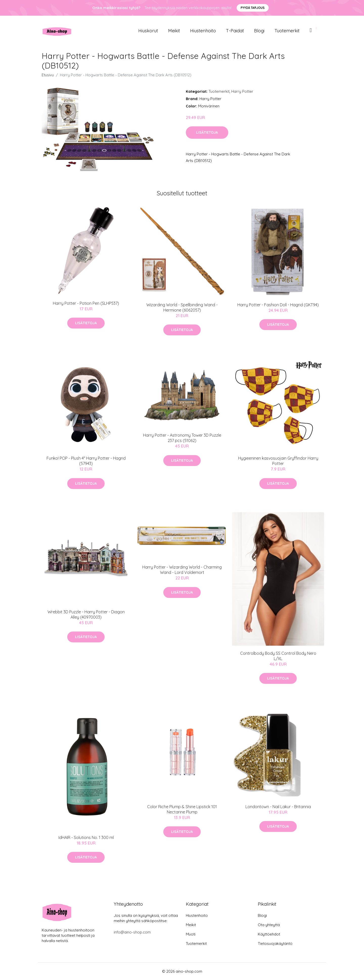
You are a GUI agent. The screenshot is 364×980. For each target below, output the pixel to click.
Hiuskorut (148, 31)
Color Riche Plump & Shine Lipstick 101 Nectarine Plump (182, 809)
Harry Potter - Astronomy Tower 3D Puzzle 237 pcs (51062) (182, 438)
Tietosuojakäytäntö (275, 943)
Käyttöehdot (269, 934)
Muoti (191, 934)
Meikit (174, 31)
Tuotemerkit (287, 31)
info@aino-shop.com (132, 932)
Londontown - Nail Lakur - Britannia (278, 807)
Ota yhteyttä (269, 925)
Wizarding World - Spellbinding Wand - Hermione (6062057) (182, 307)
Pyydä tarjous (253, 8)
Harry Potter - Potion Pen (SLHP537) (86, 303)
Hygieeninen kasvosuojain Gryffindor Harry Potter (278, 461)
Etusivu (48, 75)
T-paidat (235, 31)
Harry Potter (242, 91)
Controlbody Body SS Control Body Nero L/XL (278, 656)
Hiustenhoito (203, 31)
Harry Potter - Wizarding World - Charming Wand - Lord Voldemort (182, 570)
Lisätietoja (207, 132)
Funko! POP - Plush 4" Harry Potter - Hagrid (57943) (86, 461)
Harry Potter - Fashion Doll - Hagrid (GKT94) (278, 305)
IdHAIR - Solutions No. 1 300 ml (86, 837)
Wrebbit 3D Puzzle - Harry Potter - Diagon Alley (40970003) (86, 614)
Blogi (259, 31)
